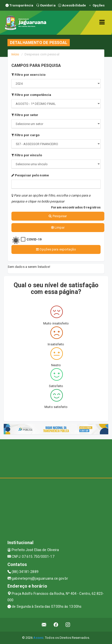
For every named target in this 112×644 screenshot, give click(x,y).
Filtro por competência (31, 95)
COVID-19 (34, 239)
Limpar (58, 227)
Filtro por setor (25, 115)
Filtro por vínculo (27, 155)
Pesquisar (58, 216)
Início (15, 54)
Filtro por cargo (26, 135)
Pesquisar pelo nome (30, 175)
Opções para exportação (56, 249)
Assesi (38, 638)
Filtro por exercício (28, 75)
